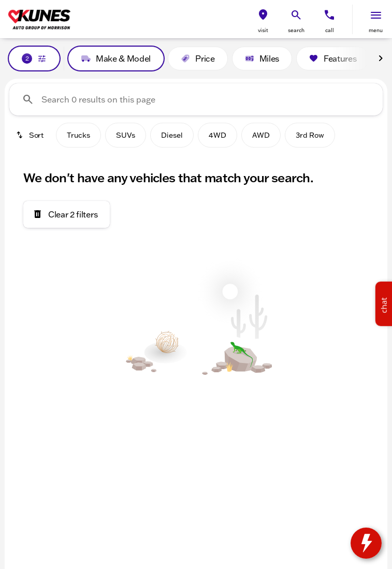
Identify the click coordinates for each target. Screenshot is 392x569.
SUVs (126, 135)
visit (263, 30)
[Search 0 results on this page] (196, 99)
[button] (263, 19)
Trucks (78, 135)
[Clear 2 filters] (67, 214)
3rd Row (310, 135)
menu (376, 30)
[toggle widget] (366, 543)
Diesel (172, 135)
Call (330, 30)
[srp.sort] (31, 135)
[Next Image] (381, 59)
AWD (261, 135)
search (296, 30)
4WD (217, 135)
